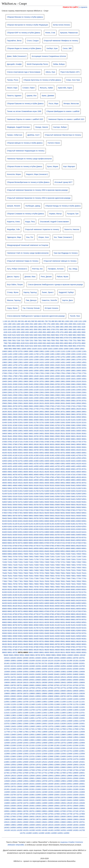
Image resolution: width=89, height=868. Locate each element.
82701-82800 (23, 598)
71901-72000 (65, 559)
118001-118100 (54, 732)
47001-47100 (55, 475)
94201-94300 (55, 636)
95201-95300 (76, 639)
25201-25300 (34, 401)
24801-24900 (76, 398)
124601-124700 (66, 759)
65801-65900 (13, 540)
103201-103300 (72, 669)
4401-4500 (38, 332)
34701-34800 (23, 434)
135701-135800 (72, 806)
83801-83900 (55, 600)
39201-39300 (76, 447)
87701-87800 (44, 614)
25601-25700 (76, 401)
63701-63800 (44, 532)
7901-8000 (12, 343)
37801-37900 (13, 444)
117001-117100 (10, 729)
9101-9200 (33, 346)
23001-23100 (55, 392)
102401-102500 (54, 666)
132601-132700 (10, 795)
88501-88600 (44, 617)
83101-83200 (65, 598)
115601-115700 (79, 721)
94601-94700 (13, 639)
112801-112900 (54, 710)
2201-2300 (12, 327)
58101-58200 (44, 513)
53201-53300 (34, 496)
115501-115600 (66, 721)
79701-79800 (44, 587)
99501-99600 (25, 655)
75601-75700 (34, 573)
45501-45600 (65, 469)
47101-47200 (65, 475)
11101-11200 (65, 351)
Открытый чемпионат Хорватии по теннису (42, 229)
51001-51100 (55, 488)
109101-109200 (79, 693)
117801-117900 (29, 732)
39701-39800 (44, 450)
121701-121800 (29, 748)
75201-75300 (76, 570)
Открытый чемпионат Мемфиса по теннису (61, 41)
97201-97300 (34, 647)
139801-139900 (16, 825)
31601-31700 (34, 423)
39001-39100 (55, 447)
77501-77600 (65, 578)
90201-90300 (55, 622)
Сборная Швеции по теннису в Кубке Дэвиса (25, 143)
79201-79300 (76, 584)
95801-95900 (55, 641)
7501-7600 (59, 341)
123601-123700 (22, 756)
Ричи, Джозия (46, 277)
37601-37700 (76, 442)
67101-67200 (65, 543)
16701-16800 (65, 371)
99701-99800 (46, 655)
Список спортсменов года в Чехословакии (24, 72)
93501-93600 (65, 633)
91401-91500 (13, 628)
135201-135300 (10, 806)
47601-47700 (34, 477)
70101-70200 (44, 554)
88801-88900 (76, 617)
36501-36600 (44, 439)
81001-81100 (13, 592)
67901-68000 (65, 546)
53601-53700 (76, 496)
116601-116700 (41, 726)
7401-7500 (51, 341)
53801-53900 (13, 499)
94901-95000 (44, 639)
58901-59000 (44, 516)
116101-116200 (60, 724)
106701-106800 (22, 685)
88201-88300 (13, 617)
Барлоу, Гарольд (30, 292)
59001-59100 (55, 516)
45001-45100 (13, 469)
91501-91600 (23, 628)
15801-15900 (55, 368)
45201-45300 (34, 469)
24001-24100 (76, 395)
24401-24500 (34, 398)
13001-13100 (13, 360)
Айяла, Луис (50, 72)
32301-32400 (23, 425)
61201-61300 (34, 524)
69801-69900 (13, 554)
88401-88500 (34, 617)
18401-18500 (76, 376)
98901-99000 (44, 652)
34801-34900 (34, 434)
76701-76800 (65, 576)
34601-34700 (13, 434)
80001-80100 (76, 587)
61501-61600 (65, 524)
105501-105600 (35, 680)
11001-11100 (55, 351)
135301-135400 (22, 806)
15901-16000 (65, 368)
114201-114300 (66, 715)
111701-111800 (79, 704)
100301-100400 (35, 658)
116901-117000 (79, 726)
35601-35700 (34, 436)
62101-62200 (44, 527)
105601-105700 (47, 680)
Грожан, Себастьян (15, 135)
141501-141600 (66, 830)
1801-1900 (59, 324)
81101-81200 (23, 592)
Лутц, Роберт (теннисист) (17, 269)
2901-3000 (73, 327)
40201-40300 (13, 453)
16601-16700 (55, 371)
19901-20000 (65, 381)
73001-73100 (13, 565)
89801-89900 (13, 622)
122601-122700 (60, 751)
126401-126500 (47, 767)
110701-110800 (35, 702)
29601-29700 (76, 414)
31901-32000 (65, 423)
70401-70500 (76, 554)
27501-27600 (23, 409)
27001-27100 (55, 406)
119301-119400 (54, 737)
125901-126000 (66, 765)
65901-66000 (23, 540)
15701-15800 (44, 368)
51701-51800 (44, 491)
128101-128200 (16, 776)
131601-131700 (47, 789)
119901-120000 (47, 740)
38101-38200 (44, 444)
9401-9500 (59, 346)
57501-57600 (65, 510)
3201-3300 (16, 330)
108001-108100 (22, 691)
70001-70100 (34, 554)
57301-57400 (44, 510)
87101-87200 (65, 611)
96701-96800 (65, 644)
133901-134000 (10, 800)
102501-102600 (66, 666)
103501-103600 (29, 672)
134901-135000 (54, 803)
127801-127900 (60, 773)
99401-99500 (14, 655)
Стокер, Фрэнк (13, 292)
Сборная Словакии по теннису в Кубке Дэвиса (25, 214)
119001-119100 (16, 737)
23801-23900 (55, 395)
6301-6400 (38, 338)
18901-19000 (44, 379)
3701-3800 (59, 330)
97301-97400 (44, 647)
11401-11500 (13, 354)
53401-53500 (55, 496)
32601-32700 (55, 425)
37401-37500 (55, 442)
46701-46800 (23, 475)
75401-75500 (13, 573)
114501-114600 (22, 718)
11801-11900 (55, 354)
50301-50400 (65, 485)
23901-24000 (65, 395)
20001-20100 (76, 381)
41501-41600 (65, 455)
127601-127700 (35, 773)
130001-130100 (10, 784)
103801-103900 (66, 672)
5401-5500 (42, 335)
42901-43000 (44, 461)
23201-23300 (76, 392)
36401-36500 (34, 439)
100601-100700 (72, 658)
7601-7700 (68, 341)
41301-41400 (44, 455)
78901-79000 (44, 584)
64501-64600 (44, 535)
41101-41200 (23, 455)
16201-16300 (13, 371)
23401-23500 (13, 395)
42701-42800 (23, 461)
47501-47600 (23, 477)
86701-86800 (23, 611)
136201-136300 (54, 808)
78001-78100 (34, 581)
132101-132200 (29, 792)
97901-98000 (23, 650)
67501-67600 (23, 546)
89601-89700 (76, 620)
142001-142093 (63, 833)
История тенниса (51, 308)
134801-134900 (41, 803)
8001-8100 (21, 343)
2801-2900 (64, 327)
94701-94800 (23, 639)
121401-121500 (72, 745)
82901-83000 (44, 598)
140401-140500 (10, 828)
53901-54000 (23, 499)
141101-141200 (16, 830)
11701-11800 (44, 354)
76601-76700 (55, 576)
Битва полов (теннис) (62, 25)
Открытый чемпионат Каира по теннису (23, 261)
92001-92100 (76, 628)
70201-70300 (55, 554)
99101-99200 (65, 652)
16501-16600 (44, 371)
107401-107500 (29, 688)
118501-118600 (35, 735)
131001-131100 (54, 786)
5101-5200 (16, 335)
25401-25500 (55, 401)
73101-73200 (23, 565)
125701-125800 (41, 765)
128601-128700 (79, 776)
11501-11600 (23, 354)
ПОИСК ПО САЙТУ (71, 7)
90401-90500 (76, 622)
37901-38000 (23, 444)
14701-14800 (23, 365)
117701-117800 (16, 732)
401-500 (31, 321)
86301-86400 (65, 609)
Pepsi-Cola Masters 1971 (70, 72)
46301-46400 (65, 472)
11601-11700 (34, 354)
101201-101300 (66, 661)
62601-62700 (13, 529)
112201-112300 (60, 707)
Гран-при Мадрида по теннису (66, 253)
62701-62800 (23, 529)
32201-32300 (13, 425)
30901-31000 (44, 420)
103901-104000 (79, 672)
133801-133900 (79, 797)
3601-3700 (51, 330)
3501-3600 (42, 330)
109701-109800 (72, 696)
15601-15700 (34, 368)
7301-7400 (42, 341)
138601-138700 (29, 819)
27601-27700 (34, 409)
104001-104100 (10, 674)
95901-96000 (65, 641)
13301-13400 (44, 360)
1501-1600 (33, 324)
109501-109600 (47, 696)
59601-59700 (34, 518)
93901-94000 (23, 636)
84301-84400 (23, 603)
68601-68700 (55, 548)
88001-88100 (76, 614)
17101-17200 (23, 373)
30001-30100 (34, 417)
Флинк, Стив (50, 33)
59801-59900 (55, 518)
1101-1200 (82, 321)
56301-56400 (23, 507)
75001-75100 (55, 570)
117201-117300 (35, 729)
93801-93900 (13, 636)
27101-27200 (65, 406)
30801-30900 (34, 420)
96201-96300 (13, 644)
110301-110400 (66, 699)
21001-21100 (13, 387)
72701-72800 (65, 562)
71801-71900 (55, 559)
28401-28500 (34, 412)
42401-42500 (76, 458)
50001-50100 (34, 485)
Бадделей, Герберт (66, 292)
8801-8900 (7, 346)
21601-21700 (76, 387)
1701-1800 (51, 324)
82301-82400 (65, 595)
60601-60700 (55, 521)
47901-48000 (65, 477)
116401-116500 (16, 726)
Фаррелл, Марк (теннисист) (37, 174)
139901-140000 (29, 825)
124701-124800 (79, 759)
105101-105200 (66, 677)
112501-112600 (16, 710)
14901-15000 (44, 365)
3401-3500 (33, 330)
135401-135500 (35, 806)
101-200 (11, 321)
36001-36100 (76, 436)
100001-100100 (79, 655)
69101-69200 (23, 551)
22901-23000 (44, 392)
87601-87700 (34, 614)
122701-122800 (72, 751)
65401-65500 (55, 538)
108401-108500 (72, 691)
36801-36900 (76, 439)
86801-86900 (34, 611)
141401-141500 (54, 830)
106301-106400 (54, 682)
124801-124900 (10, 762)
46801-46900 (34, 475)
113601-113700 (72, 713)
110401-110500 (79, 699)
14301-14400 (65, 362)
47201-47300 (76, 475)
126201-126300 (22, 767)
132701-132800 (22, 795)
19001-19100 (55, 379)
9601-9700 (77, 346)
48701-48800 (65, 480)
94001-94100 (34, 636)
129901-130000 (79, 781)
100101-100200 (10, 658)
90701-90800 (23, 625)
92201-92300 (13, 631)
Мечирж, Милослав (71, 104)
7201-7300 (33, 341)
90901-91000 (44, 625)
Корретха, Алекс (13, 222)
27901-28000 (65, 409)
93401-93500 (55, 633)
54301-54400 (65, 499)
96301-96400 (23, 644)
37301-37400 (44, 442)
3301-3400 (25, 330)
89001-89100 (13, 620)
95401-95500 (13, 641)
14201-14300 (55, 362)
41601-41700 (76, 455)
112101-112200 (47, 707)
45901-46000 (23, 472)
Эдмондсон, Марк (14, 237)
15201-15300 (76, 365)
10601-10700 (13, 351)
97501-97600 (65, 647)
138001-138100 (35, 817)
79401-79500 (13, 587)
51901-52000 (65, 491)
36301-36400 (23, 439)
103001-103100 (47, 669)
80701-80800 (65, 589)
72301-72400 (23, 562)
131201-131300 (79, 786)
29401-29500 (55, 414)
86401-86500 (76, 609)
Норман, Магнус (56, 214)
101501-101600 (22, 663)
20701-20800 (65, 384)
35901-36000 (65, 436)
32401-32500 (34, 425)
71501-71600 (23, 559)
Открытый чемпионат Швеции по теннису (60, 261)
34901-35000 (44, 434)
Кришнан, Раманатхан (69, 33)
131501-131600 (35, 789)
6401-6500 (47, 338)
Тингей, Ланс (75, 316)
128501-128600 (66, 776)
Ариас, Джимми (48, 96)
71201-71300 (76, 557)
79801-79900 (55, 587)
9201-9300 (42, 346)
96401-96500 (34, 644)
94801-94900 (34, 639)
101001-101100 (41, 661)
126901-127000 (29, 770)
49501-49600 (65, 483)
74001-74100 (34, 568)
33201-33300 (34, 428)
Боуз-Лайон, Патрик (15, 285)
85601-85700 (76, 606)
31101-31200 (65, 420)
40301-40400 (23, 453)
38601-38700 (13, 447)
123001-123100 (29, 754)
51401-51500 (13, 491)
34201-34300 (55, 431)
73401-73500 (55, 565)
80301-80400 (23, 589)
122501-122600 (47, 751)
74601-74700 (13, 570)
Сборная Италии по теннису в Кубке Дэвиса (24, 166)
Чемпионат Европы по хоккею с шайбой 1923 (66, 119)
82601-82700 (13, 598)
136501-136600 (10, 811)
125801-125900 (54, 765)
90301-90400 (65, 622)
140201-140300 (66, 825)
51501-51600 (23, 491)
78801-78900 (34, 584)
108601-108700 (16, 693)
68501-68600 (44, 548)
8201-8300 (38, 343)
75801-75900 (55, 573)
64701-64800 (65, 535)
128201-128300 (29, 776)
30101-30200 (44, 417)
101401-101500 (10, 663)
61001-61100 (13, 524)
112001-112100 (35, 707)
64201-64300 (13, 535)
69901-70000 (23, 554)
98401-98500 (76, 650)
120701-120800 (66, 743)
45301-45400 (44, 469)
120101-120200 (72, 740)
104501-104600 (72, 674)
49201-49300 (34, 483)
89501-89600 (65, 620)
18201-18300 (55, 376)
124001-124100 (72, 756)
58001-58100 (34, 513)
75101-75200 (65, 570)
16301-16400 (23, 371)
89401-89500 (55, 620)
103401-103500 (16, 672)
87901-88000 (65, 614)
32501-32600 (44, 425)
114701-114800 (47, 718)
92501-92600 (44, 631)
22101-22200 (44, 390)
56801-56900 (76, 507)
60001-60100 (76, 518)
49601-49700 (76, 483)
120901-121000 (10, 745)
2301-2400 (21, 327)
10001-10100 (32, 349)
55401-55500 (13, 505)
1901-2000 (68, 324)
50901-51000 (44, 488)
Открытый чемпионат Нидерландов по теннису (26, 151)
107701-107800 (66, 688)
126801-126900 (16, 770)
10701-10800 (23, 351)
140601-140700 (35, 828)
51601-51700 (34, 491)
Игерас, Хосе (44, 237)
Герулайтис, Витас (14, 41)
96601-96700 (55, 644)
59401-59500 (13, 518)
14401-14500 (76, 362)
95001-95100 (55, 639)
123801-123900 (47, 756)
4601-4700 (55, 332)
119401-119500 (66, 737)
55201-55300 (76, 502)
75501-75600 (23, 573)
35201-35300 (76, 434)
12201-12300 (13, 357)
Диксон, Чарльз (13, 277)
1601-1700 (42, 324)
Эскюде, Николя (42, 127)
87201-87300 (76, 611)
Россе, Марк (53, 104)
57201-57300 (34, 510)
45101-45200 (23, 469)
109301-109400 (22, 696)
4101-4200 (12, 332)
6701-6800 (73, 338)
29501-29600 (65, 414)
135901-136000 (16, 808)
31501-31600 (23, 423)
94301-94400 (65, 636)
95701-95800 (44, 641)
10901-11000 (44, 351)
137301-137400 (29, 814)
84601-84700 (55, 603)
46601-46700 (13, 475)
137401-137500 (41, 814)
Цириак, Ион (32, 96)
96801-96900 (76, 644)
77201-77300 (34, 578)
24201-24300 (13, 398)
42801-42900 (34, 461)
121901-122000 (54, 748)
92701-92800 (65, 631)
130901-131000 (41, 786)
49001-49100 (13, 483)
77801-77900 (13, 581)
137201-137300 (16, 814)
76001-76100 (76, 573)
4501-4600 (47, 332)
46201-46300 (55, 472)
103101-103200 (60, 669)
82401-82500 (76, 595)
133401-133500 (29, 797)
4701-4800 (64, 332)
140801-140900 (60, 828)
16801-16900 (76, 371)
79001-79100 (55, 584)
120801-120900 (79, 743)
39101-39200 (65, 447)
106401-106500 (66, 682)
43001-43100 (55, 461)
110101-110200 (41, 699)
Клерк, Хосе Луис (73, 80)
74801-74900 (34, 570)
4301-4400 (29, 332)
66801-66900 (34, 543)
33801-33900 (13, 431)
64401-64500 (34, 535)
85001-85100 (13, 606)
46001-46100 (34, 472)
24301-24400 (23, 398)
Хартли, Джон (68, 300)
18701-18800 (23, 379)
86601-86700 (13, 611)
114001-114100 (41, 715)
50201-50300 (55, 485)
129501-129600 (29, 781)
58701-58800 (23, 516)
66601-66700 (13, 543)
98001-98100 (34, 650)
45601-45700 (76, 469)
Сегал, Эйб (67, 48)
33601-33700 (76, 428)
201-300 (17, 321)
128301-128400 (41, 776)
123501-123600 (10, 756)
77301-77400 (44, 578)
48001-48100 (76, 477)
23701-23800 (44, 395)
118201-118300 (79, 732)
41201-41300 (34, 455)
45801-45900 (13, 472)
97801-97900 (13, 650)
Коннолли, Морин (14, 174)
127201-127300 (66, 770)
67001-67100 (55, 543)
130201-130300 (35, 784)
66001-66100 (34, 540)
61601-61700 (76, 524)
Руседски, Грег (73, 214)
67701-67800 (44, 546)
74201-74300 (55, 568)
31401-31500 (13, 423)
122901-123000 (16, 754)
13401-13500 (55, 360)
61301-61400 (44, 524)
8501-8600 (64, 343)
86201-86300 (55, 609)
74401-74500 (76, 568)
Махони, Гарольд (14, 300)
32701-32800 (65, 425)
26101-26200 (44, 403)
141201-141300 (29, 830)
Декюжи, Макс (30, 277)
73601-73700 (76, 565)
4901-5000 (81, 332)
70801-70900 (34, 557)
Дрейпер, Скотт (34, 135)
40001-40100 (76, 450)
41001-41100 (13, 455)
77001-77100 (13, 578)
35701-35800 (44, 436)
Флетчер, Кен (37, 269)
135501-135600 (47, 806)
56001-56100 (76, 505)
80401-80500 (34, 589)
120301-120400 (16, 743)
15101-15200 (65, 365)
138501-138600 (16, 819)
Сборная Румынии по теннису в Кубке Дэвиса (25, 104)
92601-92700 (55, 631)
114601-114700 (35, 718)
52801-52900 (76, 494)
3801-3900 (68, 330)
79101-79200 (65, 584)
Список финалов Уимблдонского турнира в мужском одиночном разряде (36, 316)
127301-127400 (79, 770)
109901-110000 (16, 699)
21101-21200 (23, 387)
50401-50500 (76, 485)
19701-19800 (44, 381)
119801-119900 (35, 740)
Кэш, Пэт (30, 237)
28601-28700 (55, 412)
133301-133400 (16, 797)
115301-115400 (41, 721)
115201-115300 (29, 721)
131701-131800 (60, 789)
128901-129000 (35, 778)
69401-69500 (55, 551)
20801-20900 (76, 384)
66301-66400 (65, 540)
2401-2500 (29, 327)
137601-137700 (66, 814)
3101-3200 (7, 330)
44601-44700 (55, 466)
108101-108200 (35, 691)
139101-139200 (10, 822)
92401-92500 (34, 631)
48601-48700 (55, 480)
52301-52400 (23, 494)
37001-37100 (13, 442)
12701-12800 (65, 357)
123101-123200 (41, 754)
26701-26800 (23, 406)
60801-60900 (76, 521)
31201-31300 (76, 420)
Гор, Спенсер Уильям (31, 308)
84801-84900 (76, 603)
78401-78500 (76, 581)
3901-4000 (77, 330)
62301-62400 (65, 527)
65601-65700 (76, 538)
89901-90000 (23, 622)
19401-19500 (13, 381)
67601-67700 (34, 546)
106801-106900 (35, 685)
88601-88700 (55, 617)
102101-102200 (16, 666)
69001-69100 (13, 551)
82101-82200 (44, 595)
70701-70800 (23, 557)
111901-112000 (22, 707)
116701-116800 (54, 726)
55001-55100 (55, 502)
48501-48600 (44, 480)
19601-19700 (34, 381)
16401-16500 (34, 371)
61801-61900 (13, 527)
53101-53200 (23, 496)
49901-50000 (23, 485)
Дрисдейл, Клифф (14, 64)
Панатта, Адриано (14, 96)
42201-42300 (55, 458)
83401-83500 (13, 600)
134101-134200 (35, 800)
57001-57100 (13, 510)
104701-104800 (16, 677)
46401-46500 (76, 472)
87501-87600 (23, 614)
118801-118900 (72, 735)
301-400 (24, 321)
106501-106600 (79, 682)
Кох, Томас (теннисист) (63, 237)
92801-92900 (76, 631)
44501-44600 (44, 466)
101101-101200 (54, 661)
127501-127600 (22, 773)
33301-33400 (44, 428)
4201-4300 (21, 332)
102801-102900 (22, 669)
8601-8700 (73, 343)
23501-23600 (23, 395)
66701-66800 (23, 543)
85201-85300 (34, 606)
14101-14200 (44, 362)
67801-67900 (55, 546)
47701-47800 (44, 477)
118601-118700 (47, 735)
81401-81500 (55, 592)
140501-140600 (22, 828)
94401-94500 (76, 636)
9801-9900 (12, 349)
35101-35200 (65, 434)
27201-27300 (76, 406)
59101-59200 (65, 516)
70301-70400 (65, 554)
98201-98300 (55, 650)
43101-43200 (65, 461)
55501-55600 (23, 505)
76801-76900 (76, 576)
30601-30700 (13, 420)
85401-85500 (55, 606)
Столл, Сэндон (33, 41)
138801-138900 (54, 819)
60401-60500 (34, 521)
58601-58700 (13, 516)
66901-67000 (44, 543)
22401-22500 (76, 390)
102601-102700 (79, 666)
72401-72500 (34, 562)
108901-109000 (54, 693)
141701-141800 (26, 833)
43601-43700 (34, 464)
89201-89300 (34, 620)
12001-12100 (76, 354)
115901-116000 (35, 724)
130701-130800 (16, 786)
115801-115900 (22, 724)
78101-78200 (44, 581)
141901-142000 (51, 833)
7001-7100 (16, 341)
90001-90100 (34, 622)
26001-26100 (34, 403)
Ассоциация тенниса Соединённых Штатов (49, 56)
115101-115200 (16, 721)
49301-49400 (44, 483)
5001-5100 (7, 335)
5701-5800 (68, 335)
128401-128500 (54, 776)
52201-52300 (13, 494)
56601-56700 (55, 507)
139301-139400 (35, 822)
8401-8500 (55, 343)
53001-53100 (13, 496)
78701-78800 (23, 584)
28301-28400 (23, 412)
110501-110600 (10, 702)
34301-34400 (65, 431)
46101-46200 (44, 472)
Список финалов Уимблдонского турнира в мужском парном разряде (55, 285)
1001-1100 (74, 321)
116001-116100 (47, 724)
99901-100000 (67, 655)
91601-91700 (34, 628)
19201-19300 (76, 379)
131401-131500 (22, 789)
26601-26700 (13, 406)
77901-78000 (23, 581)
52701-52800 (65, 494)
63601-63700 (34, 532)
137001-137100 (72, 811)
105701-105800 (60, 680)
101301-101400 (79, 661)
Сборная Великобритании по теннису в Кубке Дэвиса (28, 182)
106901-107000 (47, 685)
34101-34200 (44, 431)
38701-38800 (23, 447)
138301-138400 (72, 817)
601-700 (44, 321)
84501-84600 (44, 603)
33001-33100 (13, 428)
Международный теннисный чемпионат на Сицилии (28, 245)
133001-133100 (60, 795)
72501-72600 (44, 562)
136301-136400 (66, 808)
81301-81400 (44, 592)
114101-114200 (54, 715)
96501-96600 (44, 644)
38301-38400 (65, 444)
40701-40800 (65, 453)
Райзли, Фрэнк (63, 277)
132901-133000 (47, 795)
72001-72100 (76, 559)
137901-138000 (22, 817)
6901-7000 (7, 341)
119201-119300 (41, 737)
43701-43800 (44, 464)
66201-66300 (55, 540)
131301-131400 (10, 789)
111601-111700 (66, 704)
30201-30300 (55, 417)
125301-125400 (72, 762)
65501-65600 (65, 538)
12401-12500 (34, 357)
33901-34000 (23, 431)
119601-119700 (10, 740)
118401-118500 (22, 735)
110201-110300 (54, 699)
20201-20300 (13, 384)
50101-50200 (44, 485)
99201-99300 (76, 652)
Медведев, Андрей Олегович (18, 127)
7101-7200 (25, 341)
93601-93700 (76, 633)
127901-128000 (72, 773)
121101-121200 (35, 745)
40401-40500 (34, 453)
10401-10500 (74, 349)
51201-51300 (76, 488)
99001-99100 (55, 652)
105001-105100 (54, 677)
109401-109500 (35, 696)
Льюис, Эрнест (48, 292)
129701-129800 (54, 781)
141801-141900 (38, 833)
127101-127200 (54, 770)
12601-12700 (55, 357)
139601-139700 (72, 822)
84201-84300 (13, 603)
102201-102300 (29, 666)
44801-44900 (76, 466)
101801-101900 (60, 663)
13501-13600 (65, 360)
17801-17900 (13, 376)
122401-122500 (35, 751)
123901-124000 (60, 756)
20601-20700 (55, 384)
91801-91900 (55, 628)
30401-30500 (76, 417)
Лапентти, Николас (72, 229)
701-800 (51, 321)
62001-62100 (34, 527)
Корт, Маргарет (69, 166)
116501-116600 (29, 726)
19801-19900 (55, 381)
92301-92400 (23, 631)
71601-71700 (34, 559)
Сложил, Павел (29, 88)
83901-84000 (65, 600)
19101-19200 (65, 379)
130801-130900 (29, 786)
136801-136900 (47, 811)
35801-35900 (55, 436)
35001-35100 (55, 434)
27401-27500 (13, 409)
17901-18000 (23, 376)
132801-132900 (35, 795)
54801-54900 (34, 502)
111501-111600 (54, 704)
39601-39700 (34, 450)
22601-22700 (13, 392)
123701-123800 (35, 756)
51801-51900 (55, 491)
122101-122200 (79, 748)
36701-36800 (65, 439)
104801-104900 (29, 677)
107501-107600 (41, 688)
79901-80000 (65, 587)
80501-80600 (44, 589)
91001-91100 (55, 625)
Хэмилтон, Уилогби (49, 300)
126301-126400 (35, 767)
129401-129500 (16, 781)
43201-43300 (76, 461)
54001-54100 (34, 499)
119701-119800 (22, 740)
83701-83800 (44, 600)
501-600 (38, 321)
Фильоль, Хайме (46, 88)
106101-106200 (29, 682)
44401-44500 (34, 466)
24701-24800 (65, 398)
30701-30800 (23, 420)
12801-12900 (76, 357)
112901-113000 (66, 710)
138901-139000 (66, 819)
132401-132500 (66, 792)
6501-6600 (55, 338)
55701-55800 (44, 505)
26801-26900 (34, 406)
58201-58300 (55, 513)
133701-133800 (66, 797)
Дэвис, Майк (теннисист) (17, 56)
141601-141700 (79, 830)
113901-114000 (29, 715)
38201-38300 (55, 444)
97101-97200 (23, 647)
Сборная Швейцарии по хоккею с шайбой (63, 111)
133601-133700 (54, 797)
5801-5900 (77, 335)
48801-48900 (76, 480)
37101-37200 (23, 442)
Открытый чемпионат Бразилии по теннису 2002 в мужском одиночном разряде (39, 198)
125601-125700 (29, 765)
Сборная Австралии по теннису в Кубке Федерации (27, 25)
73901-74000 (23, 568)
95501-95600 (23, 641)
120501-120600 (41, 743)
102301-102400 (41, 666)
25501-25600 (65, 401)
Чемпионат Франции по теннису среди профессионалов (29, 159)
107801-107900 (79, 688)
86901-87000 (44, 611)
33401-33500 (55, 428)
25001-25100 (13, 401)
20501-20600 (44, 384)
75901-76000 (65, 573)
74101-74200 (44, 568)
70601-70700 (13, 557)
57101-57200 (23, 510)
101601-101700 (35, 663)
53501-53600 (65, 496)
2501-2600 (38, 327)
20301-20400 (23, 384)
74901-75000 (44, 570)
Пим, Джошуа (31, 300)
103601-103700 (41, 672)
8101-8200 (29, 343)
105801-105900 (72, 680)
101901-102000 (72, 663)
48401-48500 (34, 480)
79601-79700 (34, 587)
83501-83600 (23, 600)
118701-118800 (60, 735)
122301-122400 (22, 751)
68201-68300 (13, 548)
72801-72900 (76, 562)
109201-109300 (10, 696)
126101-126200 (10, 767)
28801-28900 (76, 412)
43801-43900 (55, 464)
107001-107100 (60, 685)
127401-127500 (10, 773)
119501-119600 (79, 737)
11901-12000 (65, 354)
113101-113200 (10, 713)
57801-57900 (13, 513)
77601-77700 (76, 578)
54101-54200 (44, 499)
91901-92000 (65, 628)
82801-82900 (34, 598)
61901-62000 (23, 527)
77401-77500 (55, 578)
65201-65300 (34, 538)
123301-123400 (66, 754)
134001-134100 (22, 800)
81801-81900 (13, 595)
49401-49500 (55, 483)
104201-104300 (35, 674)
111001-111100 (72, 702)
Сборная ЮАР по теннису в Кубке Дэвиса (24, 33)
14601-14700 (13, 365)
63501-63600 (23, 532)
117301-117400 (47, 729)
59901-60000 (65, 518)
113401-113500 (47, 713)
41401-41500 (55, 455)
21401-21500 (55, 387)
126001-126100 (79, 765)
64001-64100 (76, 532)
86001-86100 (34, 609)
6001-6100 (12, 338)
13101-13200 (23, 360)
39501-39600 (23, 450)
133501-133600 (41, 797)
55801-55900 (55, 505)
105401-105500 (22, 680)
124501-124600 (54, 759)
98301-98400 (65, 650)
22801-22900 (34, 392)
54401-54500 (76, 499)
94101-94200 (44, 636)
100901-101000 (29, 661)
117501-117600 (72, 729)
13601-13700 (76, 360)
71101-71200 (65, 557)
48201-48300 (13, 480)
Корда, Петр (30, 222)
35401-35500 (13, 436)
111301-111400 (29, 704)
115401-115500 (54, 721)
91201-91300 (76, 625)
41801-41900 (13, 458)
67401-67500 (13, 546)
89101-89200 (23, 620)
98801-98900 (34, 652)
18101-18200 (44, 376)
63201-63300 (76, 529)
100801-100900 (16, 661)
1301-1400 (16, 324)
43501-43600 (23, 464)
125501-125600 (16, 765)
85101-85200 (23, 606)
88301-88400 (23, 617)
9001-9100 (25, 346)
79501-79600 (23, 587)
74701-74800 (23, 570)
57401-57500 (55, 510)
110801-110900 (47, 702)
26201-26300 (55, 403)
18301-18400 (65, 376)
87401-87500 (13, 614)
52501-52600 (44, 494)
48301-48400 (23, 480)
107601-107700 (54, 688)
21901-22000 (23, 390)
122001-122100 (66, 748)
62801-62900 (34, 529)
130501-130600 (72, 784)
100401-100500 (47, 658)
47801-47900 (55, 477)
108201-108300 (47, 691)
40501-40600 (44, 453)
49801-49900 (13, 485)
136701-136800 (35, 811)
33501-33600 (65, 428)
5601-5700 (59, 335)
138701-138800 (41, 819)
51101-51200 (65, 488)
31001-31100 (55, 420)
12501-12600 (44, 357)
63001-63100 (55, 529)
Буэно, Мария (53, 166)
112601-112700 (29, 710)
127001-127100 (41, 770)
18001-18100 (34, 376)
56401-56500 (34, 507)
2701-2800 (55, 327)
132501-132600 (79, 792)
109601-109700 (60, 696)
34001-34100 (34, 431)
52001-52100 (76, 491)
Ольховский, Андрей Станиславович (54, 222)
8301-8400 (47, 343)
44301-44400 (23, 466)
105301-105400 (10, 680)
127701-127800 (47, 773)
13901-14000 (23, 362)
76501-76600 (44, 576)
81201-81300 (34, 592)
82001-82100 (34, 595)
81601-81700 (76, 592)
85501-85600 (65, 606)
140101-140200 (54, 825)
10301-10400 (63, 349)
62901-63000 (44, 529)
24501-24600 (44, 398)
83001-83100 (55, 598)
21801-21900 (13, 390)
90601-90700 (13, 625)
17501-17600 (65, 373)
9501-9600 (68, 346)
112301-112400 (72, 707)
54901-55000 (44, 502)
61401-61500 (55, 524)
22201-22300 (55, 390)
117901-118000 (41, 732)
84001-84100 (76, 600)
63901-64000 (65, 532)
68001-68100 (76, 546)
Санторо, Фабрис (60, 127)
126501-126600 (60, 767)
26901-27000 (44, 406)
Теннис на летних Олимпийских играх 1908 (24, 111)
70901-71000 (44, 557)
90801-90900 (34, 625)
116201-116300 (72, 724)
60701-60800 (65, 521)
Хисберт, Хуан (52, 48)
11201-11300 (76, 351)
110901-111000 (60, 702)
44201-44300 (13, 466)
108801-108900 (41, 693)
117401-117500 (60, 729)
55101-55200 (65, 502)
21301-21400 (44, 387)
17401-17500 (55, 373)
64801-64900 (76, 535)
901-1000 (65, 321)
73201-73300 (34, 565)
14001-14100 (34, 362)
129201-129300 (72, 778)
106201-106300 (41, 682)
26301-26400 (65, 403)
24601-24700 (55, 398)
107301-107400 (16, 688)
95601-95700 (34, 641)
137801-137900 (10, 817)
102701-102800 (10, 669)
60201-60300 (13, 521)
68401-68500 (34, 548)
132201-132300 (41, 792)
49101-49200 (23, 483)
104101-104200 (22, 674)
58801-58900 (34, 516)
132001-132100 (16, 792)
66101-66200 (44, 540)
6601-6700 (64, 338)
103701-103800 (54, 672)
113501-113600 (60, 713)
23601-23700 (34, 395)
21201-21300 (34, 387)
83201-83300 (76, 598)
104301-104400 (47, 674)
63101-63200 (65, 529)
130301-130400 (47, 784)
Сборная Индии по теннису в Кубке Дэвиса (24, 48)
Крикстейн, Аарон (65, 88)
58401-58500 (76, 513)
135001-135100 (66, 803)
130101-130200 (22, 784)
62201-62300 (55, 527)
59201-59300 (76, 516)
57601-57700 (76, 510)
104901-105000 (41, 677)
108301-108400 (60, 691)
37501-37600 (65, 442)
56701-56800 (65, 507)
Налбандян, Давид (33, 206)
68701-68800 (65, 548)
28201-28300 (13, 412)
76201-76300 (13, 576)
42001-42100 (34, 458)
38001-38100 (34, 444)
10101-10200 (42, 349)
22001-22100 (34, 390)
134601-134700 (16, 803)
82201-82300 (55, 595)
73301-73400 (44, 565)
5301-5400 (33, 335)
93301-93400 (44, 633)
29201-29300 (34, 414)
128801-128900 (22, 778)
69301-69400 (44, 551)
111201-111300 (16, 704)
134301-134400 (60, 800)
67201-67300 (76, 543)
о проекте (83, 7)
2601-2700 (47, 327)
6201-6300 (29, 338)
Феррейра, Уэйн (13, 229)
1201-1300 (7, 324)
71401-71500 (13, 559)
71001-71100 (55, 557)
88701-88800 (65, 617)
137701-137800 (79, 814)
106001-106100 (16, 682)
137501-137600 (54, 814)
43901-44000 (65, 464)
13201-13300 (34, 360)
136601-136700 (22, 811)
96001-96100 (76, 641)
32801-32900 (76, 425)
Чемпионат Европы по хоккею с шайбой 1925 (25, 119)
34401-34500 (76, 431)
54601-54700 (13, 502)
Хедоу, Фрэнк (12, 308)
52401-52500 (34, 494)
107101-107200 (72, 685)
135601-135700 (60, 806)
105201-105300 (79, 677)
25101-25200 (23, 401)
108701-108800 (29, 693)
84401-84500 (34, 603)
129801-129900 (66, 781)
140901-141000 (72, 828)
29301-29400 (44, 414)
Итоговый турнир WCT (63, 182)
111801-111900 (10, 707)
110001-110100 (29, 699)
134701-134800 (29, 803)
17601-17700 (76, 373)
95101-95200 (65, 639)
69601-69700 (76, 551)
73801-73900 (13, 568)
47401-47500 (13, 477)
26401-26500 (76, 403)
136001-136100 (29, 808)
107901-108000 (10, 691)
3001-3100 (81, 327)
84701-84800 (65, 603)
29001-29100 (13, 414)
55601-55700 (34, 505)
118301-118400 (10, 735)
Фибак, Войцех (59, 64)
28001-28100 (76, 409)
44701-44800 (65, 466)
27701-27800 (44, 409)
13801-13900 (13, 362)
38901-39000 (44, 447)
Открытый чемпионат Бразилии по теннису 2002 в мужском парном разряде (37, 190)
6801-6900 (81, 338)
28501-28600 (44, 412)
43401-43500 (13, 464)
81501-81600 (65, 592)
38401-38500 (76, 444)
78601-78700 (13, 584)
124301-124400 (29, 759)
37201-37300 (34, 442)
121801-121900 (41, 748)
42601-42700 (13, 461)
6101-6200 (21, 338)
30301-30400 (65, 417)
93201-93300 (34, 633)
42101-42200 (44, 458)
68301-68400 (23, 548)
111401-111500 (41, 704)
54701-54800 (23, 502)
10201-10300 (53, 349)
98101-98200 (44, 650)
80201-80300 (13, 589)
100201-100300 (22, 658)
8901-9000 (16, 346)
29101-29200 (23, 414)
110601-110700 (22, 702)
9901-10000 (22, 349)
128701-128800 (10, 778)
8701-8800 (81, 343)
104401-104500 (60, 674)
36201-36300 (13, 439)
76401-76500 (34, 576)
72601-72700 (55, 562)
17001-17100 (13, 373)
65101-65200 (23, 538)
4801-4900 (73, 332)
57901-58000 (23, 513)
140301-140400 (79, 825)
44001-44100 (76, 464)
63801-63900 (55, 532)
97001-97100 (13, 647)
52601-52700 (55, 494)
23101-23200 (65, 392)
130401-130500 (60, 784)
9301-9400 (51, 346)
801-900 (58, 321)
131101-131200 (66, 786)
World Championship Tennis (37, 64)
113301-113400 (35, 713)
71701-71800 (44, 559)
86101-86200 (44, 609)
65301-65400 (44, 538)
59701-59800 (44, 518)
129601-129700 (41, 781)
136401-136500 (79, 808)
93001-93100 (13, 633)
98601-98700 (13, 652)
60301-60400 (23, 521)
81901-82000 (23, 595)
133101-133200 (72, 795)
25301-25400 (44, 401)
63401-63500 (13, 532)
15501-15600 (23, 368)
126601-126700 (72, 767)
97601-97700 (76, 647)
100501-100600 (60, 658)
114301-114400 (79, 715)
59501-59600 (23, 518)
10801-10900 (34, 351)
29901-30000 (23, 417)
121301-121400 (60, 745)
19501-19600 (23, 381)
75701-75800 (44, 573)
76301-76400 (23, 576)
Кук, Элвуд (73, 269)
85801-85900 (13, 609)
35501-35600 (23, 436)
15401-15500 (13, 368)
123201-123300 (54, 754)
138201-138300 (60, 817)
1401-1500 (25, 324)
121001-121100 (22, 745)
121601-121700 (16, 748)
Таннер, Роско (13, 80)
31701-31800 (44, 423)
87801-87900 (55, 614)
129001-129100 (47, 778)
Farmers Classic (54, 143)
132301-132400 (54, 792)
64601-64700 (55, 535)
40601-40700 (55, 453)
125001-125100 (35, 762)
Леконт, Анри (12, 88)
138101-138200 (47, 817)
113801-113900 (16, 715)
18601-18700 (13, 379)
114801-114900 (60, 718)
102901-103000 (35, 669)
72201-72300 (13, 562)
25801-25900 (13, 403)
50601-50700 (13, 488)
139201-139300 (22, 822)
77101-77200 (23, 578)
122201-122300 (10, 751)
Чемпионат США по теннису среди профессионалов (28, 253)
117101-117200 (22, 729)
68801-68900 (76, 548)
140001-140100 (41, 825)
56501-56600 (44, 507)
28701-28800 (65, 412)
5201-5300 (25, 335)
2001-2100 (77, 324)
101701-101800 (47, 663)
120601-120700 (54, 743)
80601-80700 (55, 589)
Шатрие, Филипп (14, 206)
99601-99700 (35, 655)
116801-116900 (66, 726)
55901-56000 (65, 505)
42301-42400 (65, 458)
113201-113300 (22, 713)
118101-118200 (66, 732)
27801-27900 (55, 409)
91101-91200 (65, 625)
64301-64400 (23, 535)
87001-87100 (55, 611)
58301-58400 (65, 513)
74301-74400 (65, 568)
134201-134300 (47, 800)
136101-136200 (41, 808)
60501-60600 (44, 521)
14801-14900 (34, 365)
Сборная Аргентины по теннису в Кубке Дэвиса (42, 80)
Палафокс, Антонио (56, 269)
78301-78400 (65, 581)
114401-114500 (10, 718)
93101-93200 (23, 633)
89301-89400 (44, 620)
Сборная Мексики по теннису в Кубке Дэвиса (25, 17)
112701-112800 (41, 710)
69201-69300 (34, 551)
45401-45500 (55, 469)
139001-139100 (79, 819)
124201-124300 (16, 759)
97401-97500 (55, 647)
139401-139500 (47, 822)
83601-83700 (34, 600)
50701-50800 (23, 488)
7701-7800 (77, 341)
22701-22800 (23, 392)
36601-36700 (55, 439)
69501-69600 (65, 551)
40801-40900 (76, 453)
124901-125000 (22, 762)
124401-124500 (41, 759)
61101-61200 (23, 524)
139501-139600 (60, 822)
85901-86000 (23, 609)
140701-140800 (47, 828)
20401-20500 (34, 384)
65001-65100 (13, 538)
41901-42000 (23, 458)
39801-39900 (55, 450)
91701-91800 (44, 628)
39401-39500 (13, 450)
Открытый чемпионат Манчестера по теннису (63, 135)
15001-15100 (55, 365)
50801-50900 (34, 488)
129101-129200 (60, 778)
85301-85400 (44, 606)
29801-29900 (13, 417)
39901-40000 (65, 450)
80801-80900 (76, 589)
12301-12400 (23, 357)
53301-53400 (44, 496)
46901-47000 (44, 475)
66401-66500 (76, 540)
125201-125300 (60, 762)
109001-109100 (66, 693)
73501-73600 (65, 565)
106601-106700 (10, 685)
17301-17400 (44, 373)
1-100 (5, 321)
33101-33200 (23, 428)
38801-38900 (34, 447)
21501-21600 (65, 387)
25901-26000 (23, 403)
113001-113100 (79, 710)
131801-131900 (72, 789)
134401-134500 (72, 800)
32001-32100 (76, 423)
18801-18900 (34, 379)
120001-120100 (60, 740)
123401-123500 (79, 754)
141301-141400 (41, 830)
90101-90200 (44, 622)
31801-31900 (55, 423)
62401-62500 (76, 527)
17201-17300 (34, 373)
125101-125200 (47, 762)
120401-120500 (29, 743)
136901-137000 (60, 811)
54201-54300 (55, 499)
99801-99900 (56, 655)
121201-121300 (47, 745)
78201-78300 (55, 581)
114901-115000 (72, 718)
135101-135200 (79, 803)
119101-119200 (29, 737)
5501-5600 (51, 335)
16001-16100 (76, 368)
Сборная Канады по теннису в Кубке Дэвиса (63, 206)
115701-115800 (10, 724)
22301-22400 (65, 390)
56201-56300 (13, 507)
